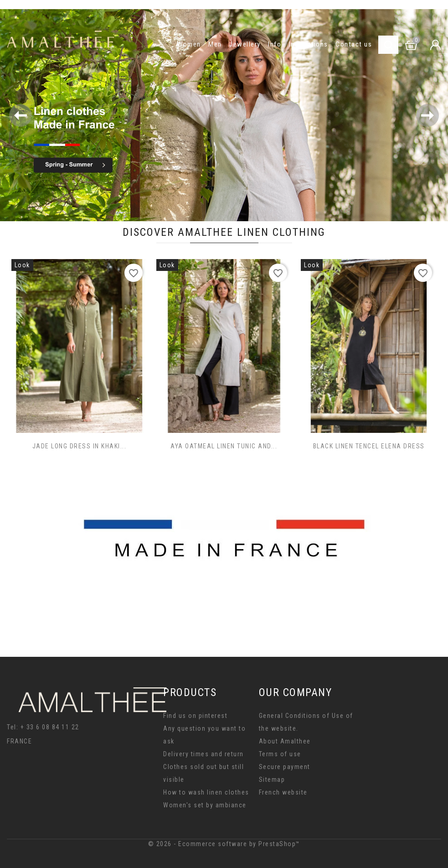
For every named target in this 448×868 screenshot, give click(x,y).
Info (275, 44)
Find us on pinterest (195, 716)
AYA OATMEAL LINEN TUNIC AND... (224, 446)
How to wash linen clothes (206, 792)
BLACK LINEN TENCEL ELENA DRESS (369, 446)
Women (189, 44)
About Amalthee (285, 741)
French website (283, 792)
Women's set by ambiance (205, 805)
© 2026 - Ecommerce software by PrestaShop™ (224, 844)
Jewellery (245, 44)
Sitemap (272, 780)
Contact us (354, 44)
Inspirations (309, 44)
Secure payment (285, 767)
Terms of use (280, 754)
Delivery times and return (203, 754)
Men (215, 44)
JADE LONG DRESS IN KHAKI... (80, 446)
